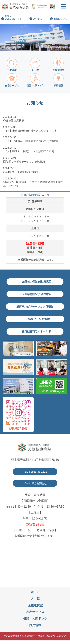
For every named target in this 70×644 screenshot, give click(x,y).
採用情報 (35, 629)
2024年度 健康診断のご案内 (20, 172)
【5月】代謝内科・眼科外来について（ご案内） (31, 141)
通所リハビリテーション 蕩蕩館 (35, 308)
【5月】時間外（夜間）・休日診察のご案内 (29, 151)
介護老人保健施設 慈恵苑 (37, 282)
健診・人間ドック (35, 622)
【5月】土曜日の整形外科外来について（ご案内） (33, 131)
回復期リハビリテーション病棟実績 (24, 162)
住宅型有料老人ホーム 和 (37, 335)
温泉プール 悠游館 (39, 322)
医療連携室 (35, 609)
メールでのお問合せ (35, 487)
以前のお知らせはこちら (35, 194)
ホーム (35, 596)
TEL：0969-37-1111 (35, 475)
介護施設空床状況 (15, 121)
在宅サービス (35, 616)
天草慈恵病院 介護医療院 (37, 295)
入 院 (35, 602)
